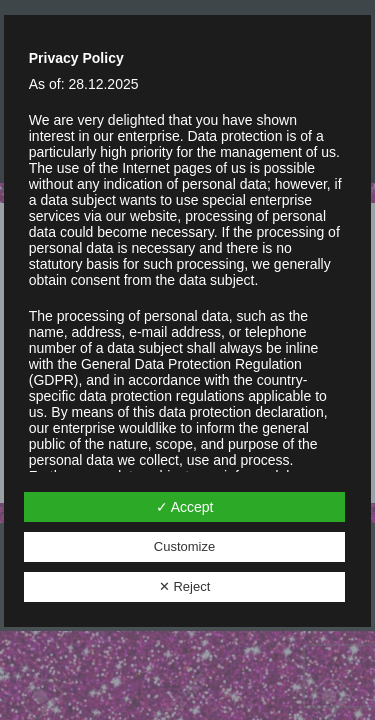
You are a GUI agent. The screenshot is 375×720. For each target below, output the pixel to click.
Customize (184, 546)
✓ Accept (185, 507)
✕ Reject (184, 586)
